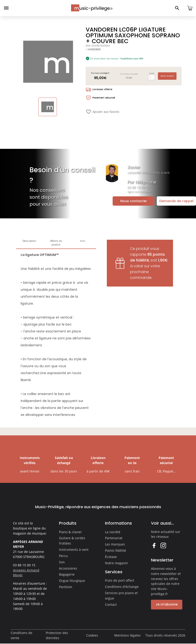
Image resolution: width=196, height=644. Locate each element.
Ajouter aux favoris (103, 112)
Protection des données (57, 635)
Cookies (92, 635)
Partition (66, 587)
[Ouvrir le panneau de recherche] (177, 8)
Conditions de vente (21, 635)
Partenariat (114, 538)
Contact (111, 604)
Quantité (152, 73)
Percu (63, 556)
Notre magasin (116, 563)
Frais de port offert (120, 580)
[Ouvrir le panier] (190, 8)
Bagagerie (67, 574)
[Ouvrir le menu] (6, 8)
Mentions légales (127, 635)
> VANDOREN (93, 49)
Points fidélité (116, 550)
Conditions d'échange (122, 587)
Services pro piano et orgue (121, 596)
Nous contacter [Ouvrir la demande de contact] (134, 201)
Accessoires (68, 568)
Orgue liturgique (72, 581)
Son (62, 562)
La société (113, 532)
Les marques (115, 544)
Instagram (163, 545)
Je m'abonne (167, 604)
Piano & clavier (70, 532)
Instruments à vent (74, 550)
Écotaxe (111, 557)
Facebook (154, 545)
